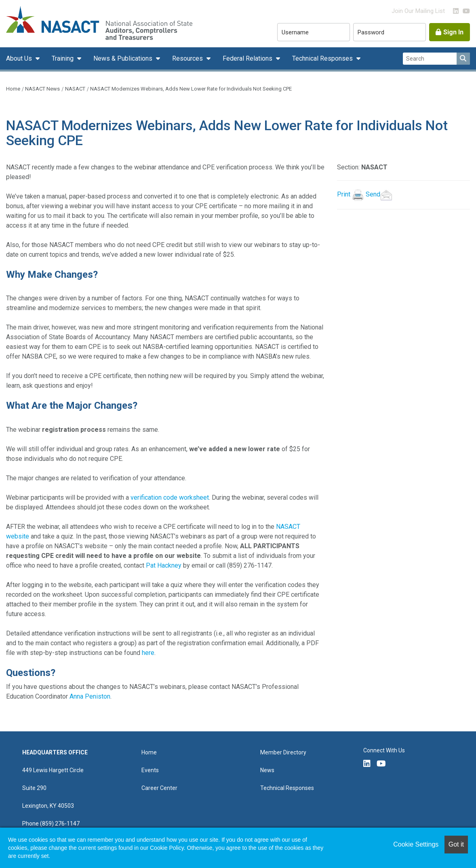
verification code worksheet (170, 497)
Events (150, 770)
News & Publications (124, 58)
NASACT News (42, 89)
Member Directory (283, 752)
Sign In (453, 32)
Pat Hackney (164, 565)
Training (63, 58)
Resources (188, 58)
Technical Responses (323, 58)
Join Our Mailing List (418, 11)
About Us (20, 58)
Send (380, 194)
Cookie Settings (416, 844)
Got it (456, 844)
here (148, 653)
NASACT (75, 89)
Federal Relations (248, 58)
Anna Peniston (90, 696)
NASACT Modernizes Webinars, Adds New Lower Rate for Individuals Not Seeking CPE (191, 89)
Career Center (159, 788)
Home (13, 89)
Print (344, 194)
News (267, 770)
